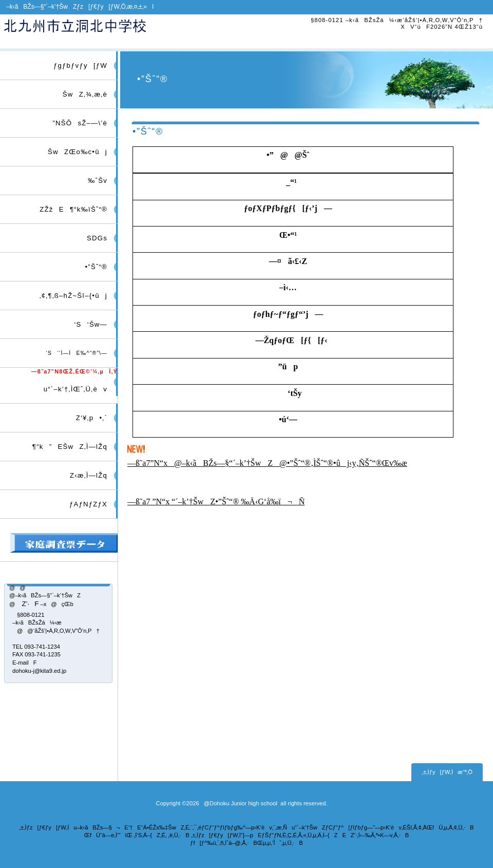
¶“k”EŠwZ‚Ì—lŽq (67, 447)
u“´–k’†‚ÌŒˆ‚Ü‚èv (73, 389)
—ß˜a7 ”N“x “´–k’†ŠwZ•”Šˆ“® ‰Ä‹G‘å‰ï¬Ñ (216, 502)
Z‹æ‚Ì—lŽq (86, 475)
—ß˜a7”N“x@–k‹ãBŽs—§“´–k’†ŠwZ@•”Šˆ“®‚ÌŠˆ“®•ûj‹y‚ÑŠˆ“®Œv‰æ (267, 463)
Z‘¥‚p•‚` (89, 418)
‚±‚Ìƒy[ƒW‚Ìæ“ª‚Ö (447, 772)
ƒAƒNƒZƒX (88, 504)
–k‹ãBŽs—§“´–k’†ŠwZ (122, 31)
